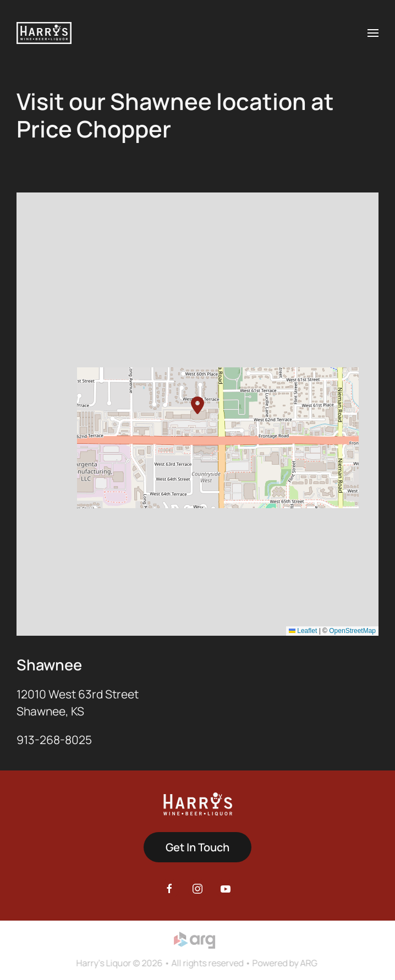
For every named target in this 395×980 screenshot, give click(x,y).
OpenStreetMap (352, 631)
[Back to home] (44, 33)
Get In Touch (197, 847)
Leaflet (303, 631)
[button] (373, 33)
